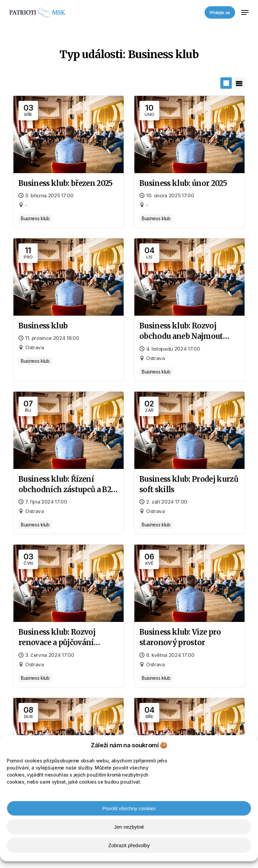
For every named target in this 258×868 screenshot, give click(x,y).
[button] (245, 12)
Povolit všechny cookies (129, 808)
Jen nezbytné (129, 827)
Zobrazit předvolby (129, 845)
